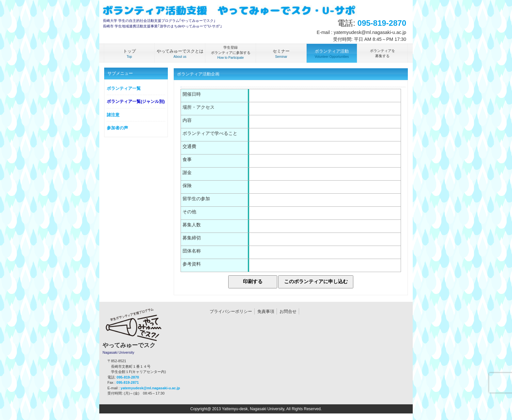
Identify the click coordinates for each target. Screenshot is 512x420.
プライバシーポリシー (231, 311)
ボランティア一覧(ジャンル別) (136, 101)
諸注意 (113, 115)
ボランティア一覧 (124, 88)
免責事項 (266, 311)
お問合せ (288, 311)
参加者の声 (117, 128)
